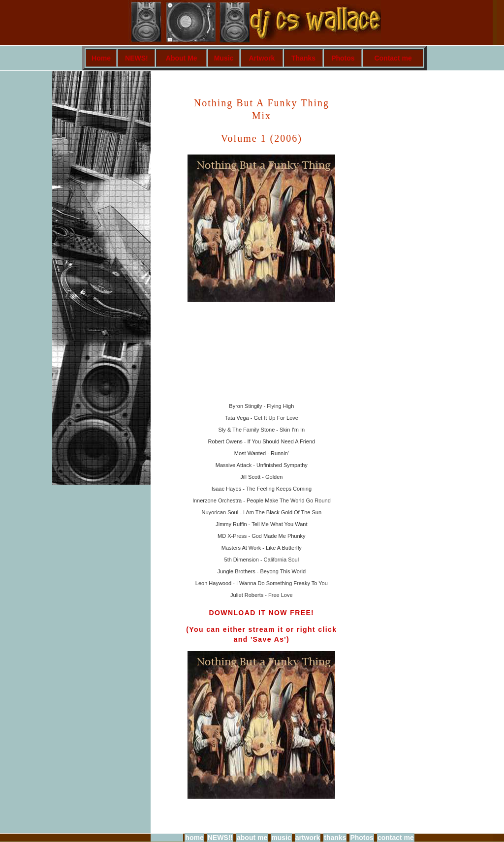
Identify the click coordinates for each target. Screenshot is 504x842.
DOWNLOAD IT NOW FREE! (261, 613)
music (281, 838)
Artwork (262, 58)
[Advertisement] (369, 234)
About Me (182, 58)
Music (224, 58)
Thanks (303, 58)
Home (101, 58)
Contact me (393, 58)
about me (252, 838)
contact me (396, 838)
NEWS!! (220, 838)
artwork (308, 838)
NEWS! (137, 58)
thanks (335, 838)
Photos (343, 58)
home (194, 838)
